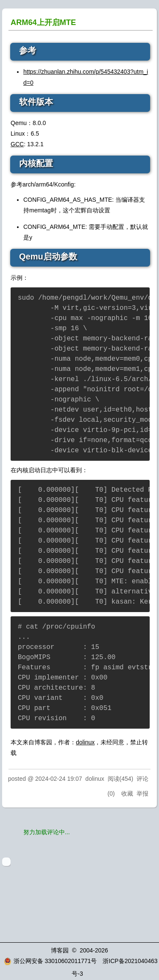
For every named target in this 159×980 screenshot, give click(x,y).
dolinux (85, 742)
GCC (17, 144)
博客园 (60, 950)
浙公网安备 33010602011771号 (50, 961)
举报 (142, 793)
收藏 (127, 793)
